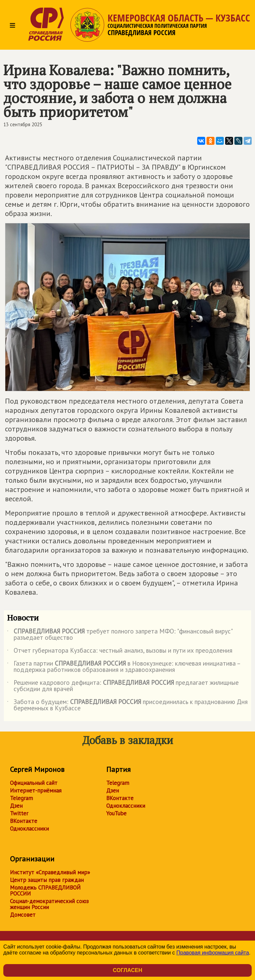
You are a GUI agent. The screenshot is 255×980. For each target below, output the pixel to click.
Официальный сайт (34, 783)
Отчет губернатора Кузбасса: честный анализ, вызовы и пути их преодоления (120, 652)
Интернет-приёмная (36, 790)
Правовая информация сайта (213, 953)
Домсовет (23, 915)
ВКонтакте (24, 821)
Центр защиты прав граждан (47, 880)
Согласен (127, 970)
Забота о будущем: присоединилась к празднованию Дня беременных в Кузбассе (127, 705)
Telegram (21, 798)
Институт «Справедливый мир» (50, 872)
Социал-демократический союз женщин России (49, 904)
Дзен (16, 806)
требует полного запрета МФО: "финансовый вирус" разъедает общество (120, 635)
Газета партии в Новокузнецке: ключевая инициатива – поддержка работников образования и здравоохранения (124, 667)
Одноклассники (29, 829)
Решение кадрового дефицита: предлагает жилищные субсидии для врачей (123, 686)
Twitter (19, 813)
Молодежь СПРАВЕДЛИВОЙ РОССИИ (45, 891)
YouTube (116, 813)
